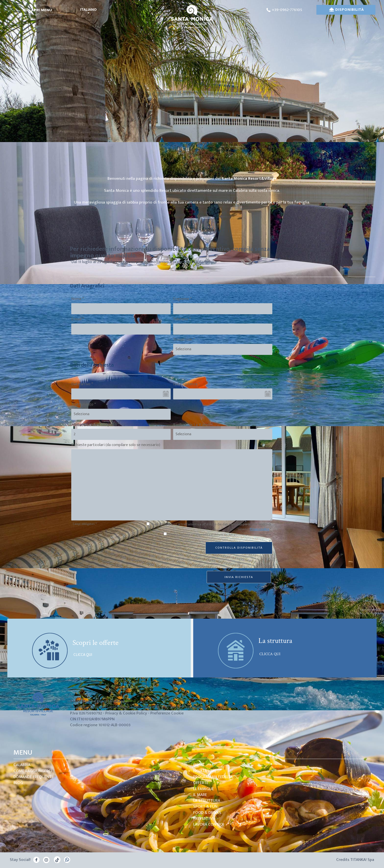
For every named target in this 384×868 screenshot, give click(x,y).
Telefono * (182, 319)
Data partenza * (186, 384)
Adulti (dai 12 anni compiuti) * (95, 425)
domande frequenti (33, 777)
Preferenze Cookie (167, 713)
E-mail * (78, 319)
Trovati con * (184, 340)
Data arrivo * (82, 384)
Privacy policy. (259, 529)
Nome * (78, 299)
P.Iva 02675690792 (86, 713)
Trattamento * (84, 405)
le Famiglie (204, 789)
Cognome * (182, 299)
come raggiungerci (33, 771)
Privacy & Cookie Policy (126, 713)
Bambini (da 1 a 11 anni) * (193, 425)
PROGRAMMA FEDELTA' (213, 777)
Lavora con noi (209, 824)
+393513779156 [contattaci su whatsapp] (223, 707)
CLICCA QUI (82, 655)
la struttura (207, 801)
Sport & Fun (205, 807)
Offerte (201, 783)
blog (18, 783)
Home (199, 765)
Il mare (200, 795)
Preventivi (203, 819)
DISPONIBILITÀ (347, 10)
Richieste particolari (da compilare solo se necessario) (116, 445)
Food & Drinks (207, 813)
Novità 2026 (205, 771)
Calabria (22, 765)
